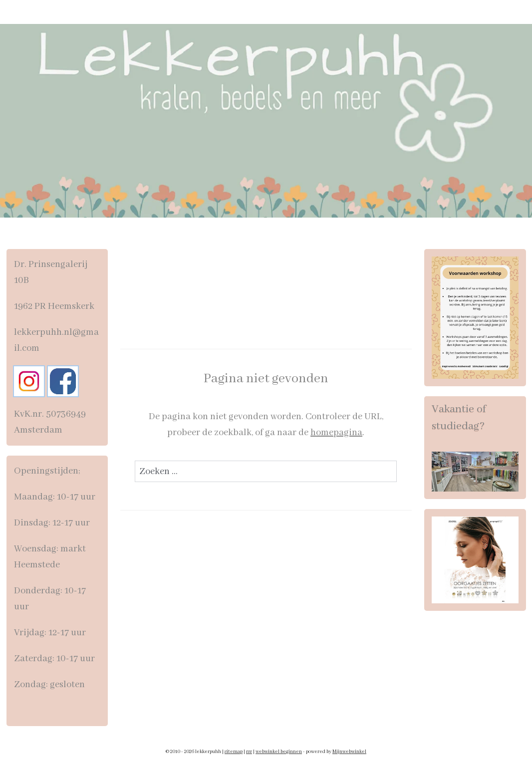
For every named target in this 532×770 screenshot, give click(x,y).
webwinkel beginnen (279, 752)
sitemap (234, 752)
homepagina (336, 433)
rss (249, 752)
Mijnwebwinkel (349, 752)
